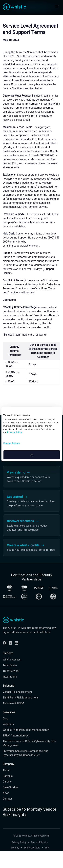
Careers (7, 786)
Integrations (10, 681)
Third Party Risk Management (20, 702)
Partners (8, 781)
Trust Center (10, 670)
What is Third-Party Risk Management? (26, 735)
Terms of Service (39, 847)
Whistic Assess (12, 664)
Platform (8, 658)
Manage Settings (12, 443)
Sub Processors (32, 852)
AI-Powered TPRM (13, 708)
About (6, 775)
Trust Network (11, 676)
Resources (9, 717)
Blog (5, 723)
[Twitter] (10, 648)
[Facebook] (4, 648)
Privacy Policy (19, 847)
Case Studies (10, 792)
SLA (47, 852)
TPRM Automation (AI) (16, 740)
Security (15, 852)
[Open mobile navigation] (57, 7)
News (6, 798)
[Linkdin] (16, 648)
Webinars (8, 729)
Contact (7, 803)
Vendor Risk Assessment (17, 697)
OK (32, 455)
